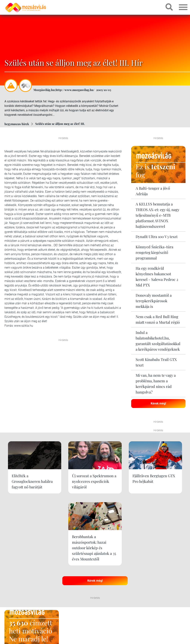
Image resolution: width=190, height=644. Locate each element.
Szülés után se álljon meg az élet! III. (60, 124)
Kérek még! (158, 403)
